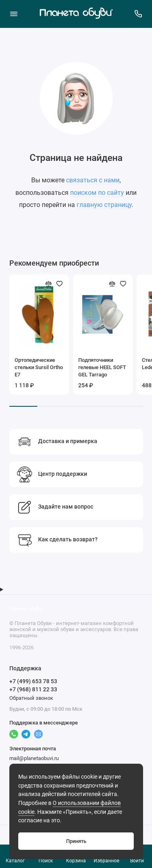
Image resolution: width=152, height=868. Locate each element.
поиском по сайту (97, 193)
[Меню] (14, 14)
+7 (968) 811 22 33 (33, 689)
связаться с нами (93, 180)
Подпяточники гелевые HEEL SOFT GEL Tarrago (102, 367)
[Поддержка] (139, 14)
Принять (76, 841)
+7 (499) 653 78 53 (33, 681)
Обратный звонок (31, 698)
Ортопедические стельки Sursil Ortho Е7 (39, 367)
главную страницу (104, 205)
